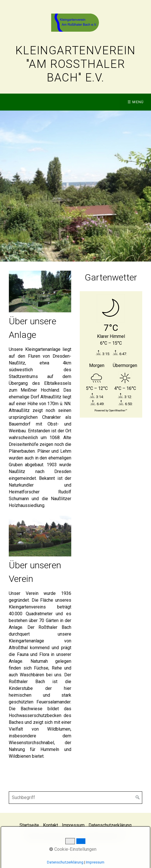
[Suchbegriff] (75, 798)
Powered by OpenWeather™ (111, 410)
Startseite (29, 825)
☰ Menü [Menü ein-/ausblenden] (136, 102)
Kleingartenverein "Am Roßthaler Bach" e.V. (75, 64)
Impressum (73, 825)
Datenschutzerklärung (110, 825)
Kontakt (50, 825)
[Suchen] (138, 798)
